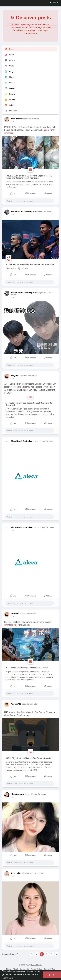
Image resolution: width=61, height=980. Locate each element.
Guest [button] (54, 2)
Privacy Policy (36, 969)
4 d (12, 617)
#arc (19, 387)
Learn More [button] (8, 978)
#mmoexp (9, 133)
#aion (45, 130)
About (15, 969)
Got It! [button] (52, 975)
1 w (12, 797)
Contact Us (24, 969)
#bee (7, 715)
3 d (12, 122)
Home (9, 969)
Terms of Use (49, 969)
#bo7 (16, 625)
